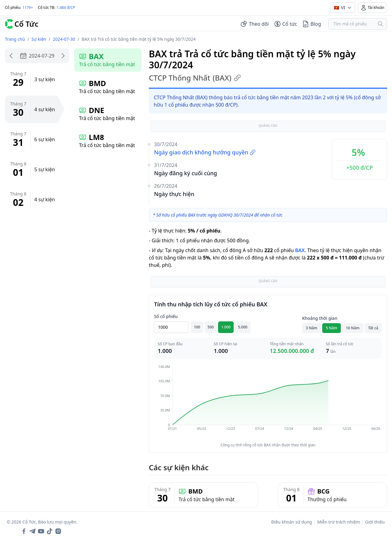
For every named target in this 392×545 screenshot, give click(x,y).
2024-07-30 (64, 39)
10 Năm (352, 328)
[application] (268, 402)
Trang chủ (15, 39)
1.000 (226, 327)
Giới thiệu (375, 522)
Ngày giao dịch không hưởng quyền (205, 152)
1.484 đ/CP (66, 8)
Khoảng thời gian (320, 318)
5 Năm (332, 328)
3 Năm (311, 328)
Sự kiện (39, 39)
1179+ (28, 8)
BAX (300, 250)
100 (197, 327)
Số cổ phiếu (166, 316)
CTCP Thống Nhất (195, 78)
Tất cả (373, 328)
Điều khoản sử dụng (292, 522)
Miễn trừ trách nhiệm (339, 522)
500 (211, 327)
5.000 (243, 327)
